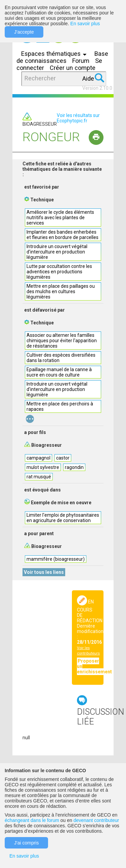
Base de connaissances (62, 57)
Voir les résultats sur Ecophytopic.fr (78, 118)
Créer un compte (73, 68)
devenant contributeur (96, 820)
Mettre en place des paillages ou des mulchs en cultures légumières (61, 291)
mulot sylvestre (43, 467)
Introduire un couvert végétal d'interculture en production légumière (57, 252)
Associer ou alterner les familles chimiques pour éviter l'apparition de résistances (62, 341)
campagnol (38, 458)
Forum (81, 61)
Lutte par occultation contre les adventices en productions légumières (59, 272)
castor (63, 458)
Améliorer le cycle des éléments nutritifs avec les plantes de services (60, 218)
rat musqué (39, 477)
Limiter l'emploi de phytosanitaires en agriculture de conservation (63, 518)
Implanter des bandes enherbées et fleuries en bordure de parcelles (62, 235)
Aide (88, 78)
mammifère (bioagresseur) (56, 559)
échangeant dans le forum (32, 820)
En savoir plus (85, 24)
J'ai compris (26, 843)
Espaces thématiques (55, 54)
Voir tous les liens (44, 572)
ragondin (74, 467)
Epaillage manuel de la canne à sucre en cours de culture (59, 372)
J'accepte (24, 32)
